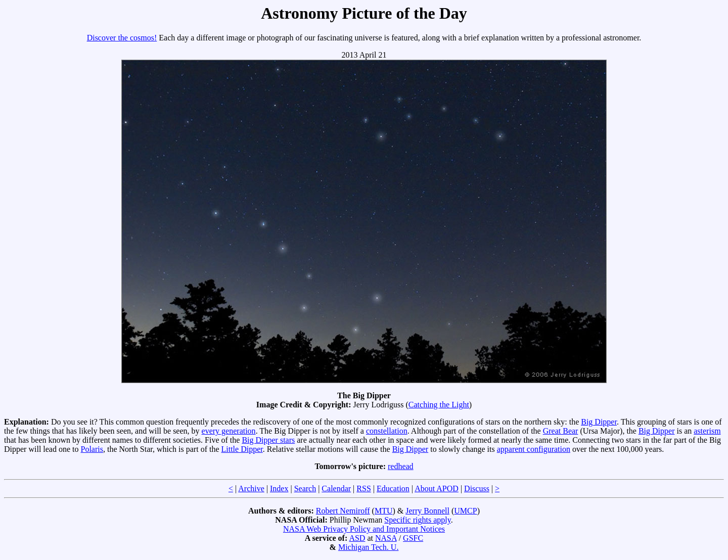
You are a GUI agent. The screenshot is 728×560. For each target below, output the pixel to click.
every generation (229, 431)
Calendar (336, 488)
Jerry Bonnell (427, 511)
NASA (386, 538)
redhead (401, 466)
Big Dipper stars (268, 440)
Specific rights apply (417, 520)
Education (393, 488)
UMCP (465, 511)
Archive (251, 488)
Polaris (92, 449)
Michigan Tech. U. (368, 547)
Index (279, 488)
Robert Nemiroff (343, 511)
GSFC (413, 538)
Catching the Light (439, 405)
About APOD (437, 488)
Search (305, 488)
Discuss (477, 488)
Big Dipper (599, 422)
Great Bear (561, 431)
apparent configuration (534, 449)
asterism (707, 431)
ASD (357, 538)
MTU (384, 511)
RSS (363, 488)
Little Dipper (242, 449)
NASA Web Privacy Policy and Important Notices (364, 529)
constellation (387, 431)
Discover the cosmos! (122, 38)
